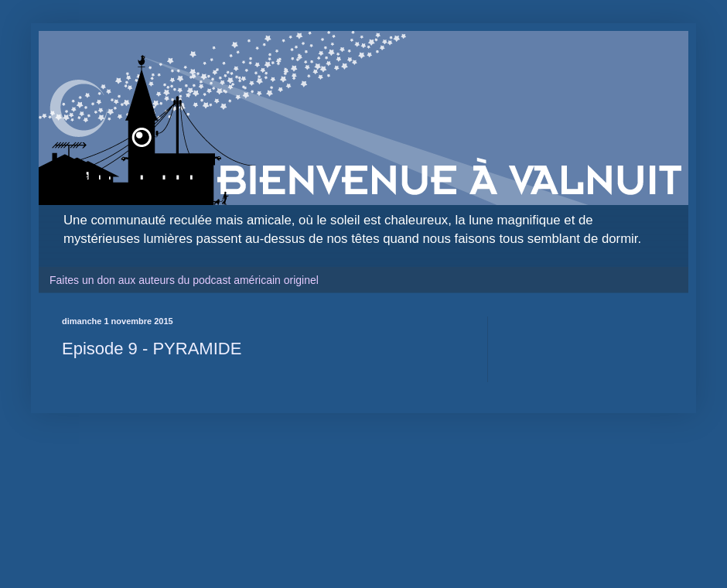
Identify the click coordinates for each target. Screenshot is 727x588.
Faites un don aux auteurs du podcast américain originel (184, 280)
